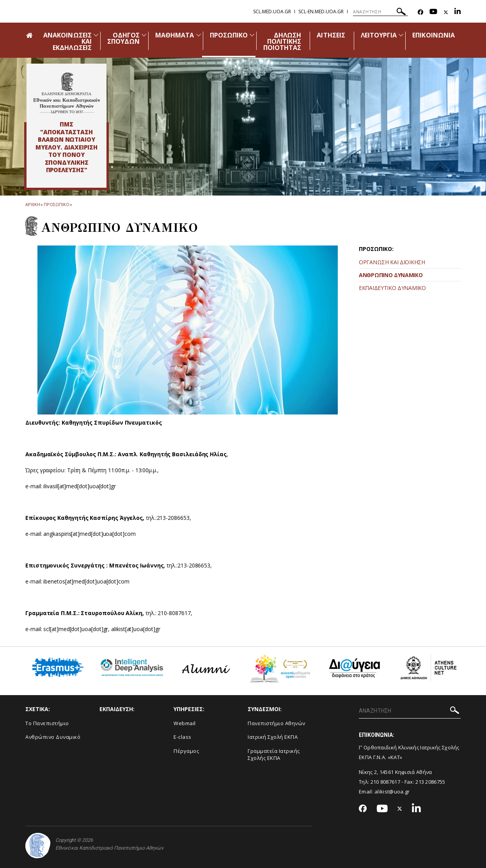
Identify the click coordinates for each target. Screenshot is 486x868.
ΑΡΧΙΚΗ (33, 204)
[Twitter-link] (446, 12)
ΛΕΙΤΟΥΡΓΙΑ (379, 35)
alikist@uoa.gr (392, 792)
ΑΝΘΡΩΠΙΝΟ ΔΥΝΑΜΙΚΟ (391, 275)
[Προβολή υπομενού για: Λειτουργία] (401, 35)
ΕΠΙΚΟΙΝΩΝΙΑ (434, 35)
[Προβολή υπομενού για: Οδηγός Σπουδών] (144, 35)
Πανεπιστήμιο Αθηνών (277, 723)
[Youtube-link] (433, 12)
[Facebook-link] (420, 12)
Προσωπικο (56, 204)
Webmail (185, 723)
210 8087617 (385, 782)
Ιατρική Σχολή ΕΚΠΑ (273, 737)
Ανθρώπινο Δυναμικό (53, 737)
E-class (183, 737)
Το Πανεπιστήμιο (47, 723)
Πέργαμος (186, 751)
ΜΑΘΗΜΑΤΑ (175, 35)
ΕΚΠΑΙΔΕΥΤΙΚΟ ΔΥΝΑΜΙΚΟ (392, 288)
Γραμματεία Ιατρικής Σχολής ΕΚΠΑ (274, 755)
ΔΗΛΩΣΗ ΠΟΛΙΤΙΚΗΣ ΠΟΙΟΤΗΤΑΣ (282, 41)
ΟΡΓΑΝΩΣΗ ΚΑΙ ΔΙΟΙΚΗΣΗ (392, 262)
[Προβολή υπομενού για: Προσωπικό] (252, 35)
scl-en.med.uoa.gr (321, 12)
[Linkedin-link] (458, 12)
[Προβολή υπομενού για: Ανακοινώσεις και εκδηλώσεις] (96, 35)
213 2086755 (430, 782)
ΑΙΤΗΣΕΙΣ (331, 35)
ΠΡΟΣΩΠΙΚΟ (229, 35)
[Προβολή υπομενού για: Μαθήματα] (199, 35)
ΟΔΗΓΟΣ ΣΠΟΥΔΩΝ (123, 38)
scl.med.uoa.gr (272, 12)
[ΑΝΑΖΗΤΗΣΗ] (380, 12)
